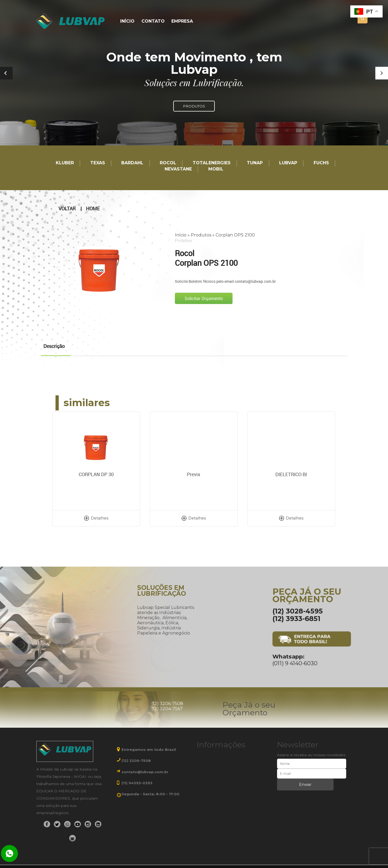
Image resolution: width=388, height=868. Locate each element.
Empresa (182, 21)
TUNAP (255, 163)
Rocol (168, 163)
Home (93, 209)
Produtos (201, 235)
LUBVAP (288, 163)
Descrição (54, 346)
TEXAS (98, 163)
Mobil (216, 169)
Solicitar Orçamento (204, 298)
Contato (153, 21)
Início (127, 21)
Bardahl (132, 163)
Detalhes (100, 518)
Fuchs (321, 163)
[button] (382, 73)
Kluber (65, 163)
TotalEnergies (212, 163)
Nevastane (178, 169)
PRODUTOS (194, 106)
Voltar (67, 209)
